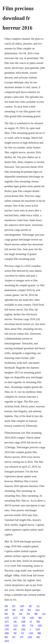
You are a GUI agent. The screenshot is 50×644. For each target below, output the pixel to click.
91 (31, 621)
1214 (38, 629)
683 (38, 637)
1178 (7, 618)
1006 (7, 633)
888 (39, 633)
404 (40, 618)
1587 (22, 606)
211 (38, 606)
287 (30, 606)
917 (14, 637)
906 (36, 614)
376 (28, 614)
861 (29, 610)
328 (6, 610)
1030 (30, 637)
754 (21, 614)
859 (6, 614)
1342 (23, 629)
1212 (15, 625)
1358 (7, 625)
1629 (40, 625)
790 (15, 633)
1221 (38, 610)
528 (14, 610)
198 (6, 606)
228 (22, 610)
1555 (7, 629)
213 (44, 614)
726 (24, 618)
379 (22, 637)
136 (15, 621)
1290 (23, 621)
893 (24, 625)
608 (38, 621)
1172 (15, 618)
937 (14, 606)
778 (31, 625)
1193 (32, 618)
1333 (31, 633)
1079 (7, 641)
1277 (7, 621)
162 (15, 629)
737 (23, 633)
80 (13, 614)
